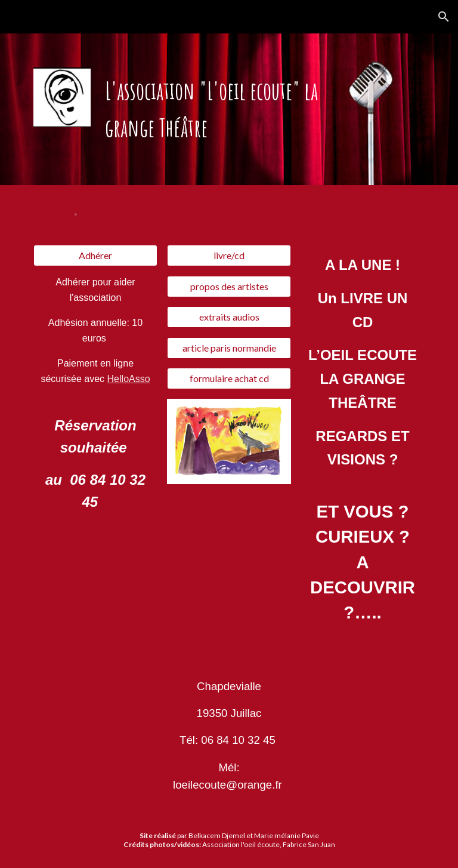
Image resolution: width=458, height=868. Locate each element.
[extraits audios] (229, 317)
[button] (444, 17)
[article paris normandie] (229, 348)
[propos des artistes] (229, 287)
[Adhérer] (95, 256)
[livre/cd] (229, 256)
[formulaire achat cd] (229, 378)
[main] (229, 110)
